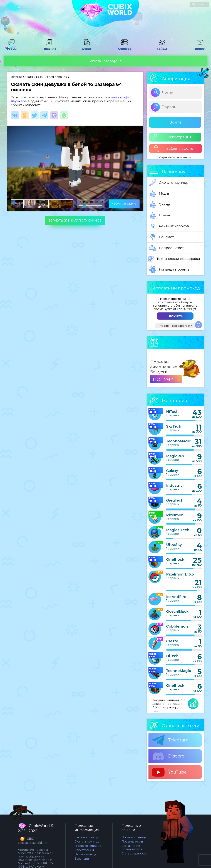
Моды (159, 194)
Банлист (162, 237)
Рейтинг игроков (169, 226)
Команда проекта (169, 270)
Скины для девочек (53, 77)
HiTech (172, 412)
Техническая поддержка (173, 259)
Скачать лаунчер (169, 183)
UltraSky (174, 545)
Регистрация (172, 137)
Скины (30, 77)
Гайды (162, 47)
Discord (168, 756)
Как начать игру (86, 837)
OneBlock (175, 559)
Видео (200, 47)
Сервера (124, 47)
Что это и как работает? (175, 326)
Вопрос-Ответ (167, 248)
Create (172, 641)
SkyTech (174, 426)
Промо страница (134, 837)
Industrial (175, 486)
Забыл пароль (173, 149)
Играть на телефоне (106, 61)
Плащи (160, 215)
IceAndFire (176, 597)
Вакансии (82, 859)
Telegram (170, 740)
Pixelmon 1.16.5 (180, 574)
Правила (49, 47)
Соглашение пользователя (132, 848)
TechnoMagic (179, 441)
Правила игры (132, 842)
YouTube (169, 772)
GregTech (175, 500)
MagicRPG (176, 456)
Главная (17, 77)
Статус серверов (134, 853)
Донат (87, 47)
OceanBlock (177, 612)
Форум (11, 47)
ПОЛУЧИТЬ (166, 379)
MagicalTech (178, 530)
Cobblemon (177, 626)
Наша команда (85, 854)
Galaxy (172, 471)
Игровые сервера (88, 846)
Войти (175, 122)
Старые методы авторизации (175, 157)
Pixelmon (175, 515)
